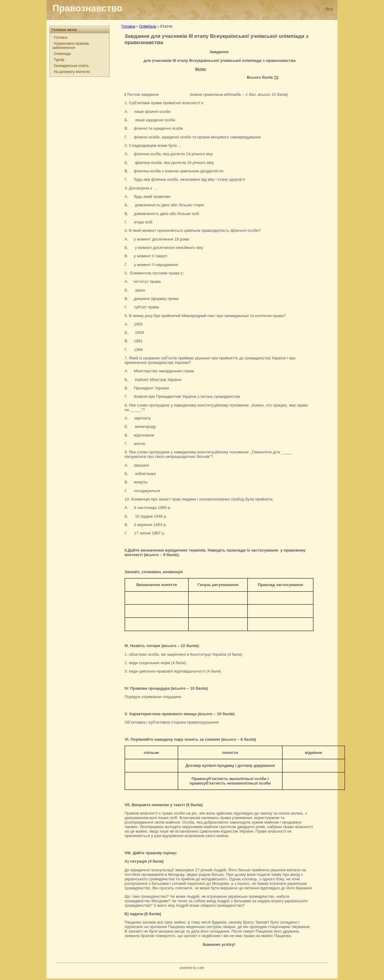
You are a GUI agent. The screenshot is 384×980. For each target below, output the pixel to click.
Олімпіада (62, 54)
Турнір (59, 60)
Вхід (329, 9)
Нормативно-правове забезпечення (71, 46)
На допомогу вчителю (72, 72)
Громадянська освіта (71, 66)
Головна (61, 38)
